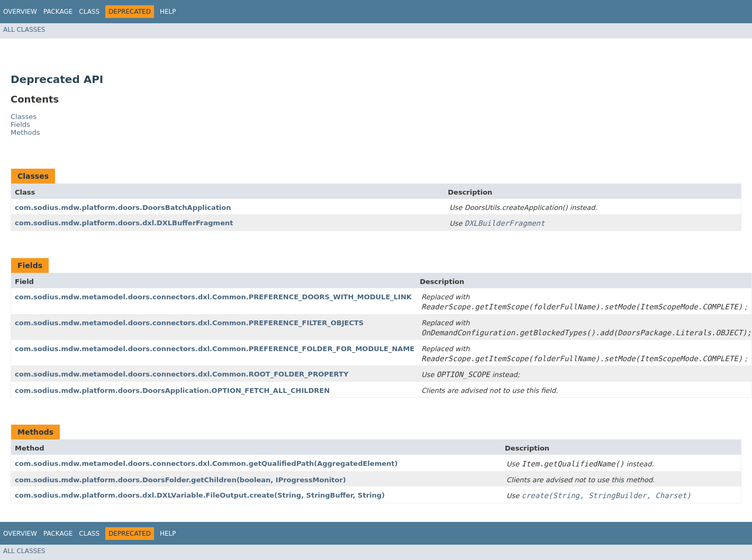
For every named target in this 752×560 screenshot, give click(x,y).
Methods (25, 132)
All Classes (24, 30)
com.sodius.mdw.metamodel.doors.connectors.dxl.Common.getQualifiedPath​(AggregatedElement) (206, 463)
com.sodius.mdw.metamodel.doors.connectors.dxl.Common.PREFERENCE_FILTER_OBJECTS (189, 323)
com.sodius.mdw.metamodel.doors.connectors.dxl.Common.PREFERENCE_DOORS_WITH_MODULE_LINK (213, 297)
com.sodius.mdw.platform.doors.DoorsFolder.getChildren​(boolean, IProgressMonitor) (180, 480)
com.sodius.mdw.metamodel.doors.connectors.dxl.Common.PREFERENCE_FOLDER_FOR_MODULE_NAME (215, 349)
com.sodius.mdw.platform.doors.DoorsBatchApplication (123, 208)
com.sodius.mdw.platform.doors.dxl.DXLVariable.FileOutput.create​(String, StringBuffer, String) (200, 495)
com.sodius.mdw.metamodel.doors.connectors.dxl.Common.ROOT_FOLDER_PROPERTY (182, 374)
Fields (20, 125)
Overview (20, 12)
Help (168, 12)
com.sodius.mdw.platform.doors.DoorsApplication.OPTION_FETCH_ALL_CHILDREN (172, 391)
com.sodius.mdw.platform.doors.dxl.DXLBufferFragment (124, 223)
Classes (24, 117)
